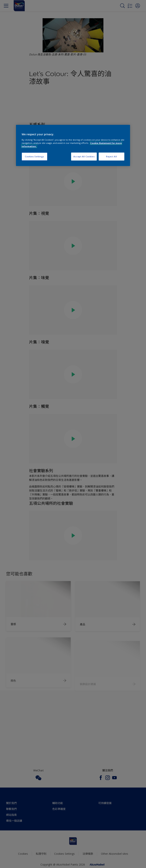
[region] (73, 145)
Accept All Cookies (84, 156)
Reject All (111, 156)
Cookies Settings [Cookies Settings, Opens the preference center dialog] (35, 156)
